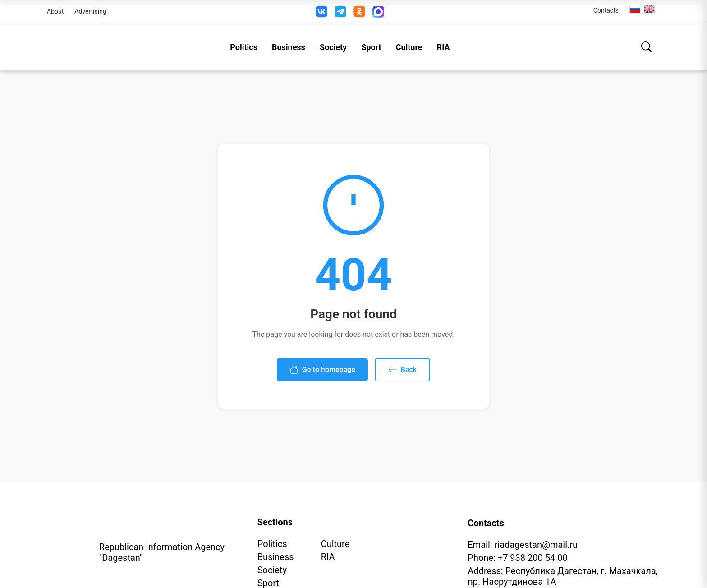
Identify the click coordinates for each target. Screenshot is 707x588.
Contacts (606, 10)
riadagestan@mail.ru (536, 545)
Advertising (90, 11)
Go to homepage (322, 370)
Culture (409, 47)
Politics (244, 47)
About (55, 11)
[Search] (647, 47)
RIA (443, 47)
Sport (371, 47)
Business (289, 47)
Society (333, 47)
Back (402, 370)
